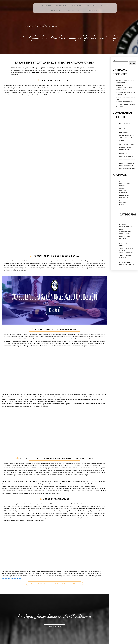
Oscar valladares (126, 156)
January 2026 (124, 192)
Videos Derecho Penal (127, 276)
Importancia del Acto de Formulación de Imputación (125, 94)
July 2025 (122, 197)
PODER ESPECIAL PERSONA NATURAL (104, 639)
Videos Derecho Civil (127, 264)
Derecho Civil (124, 245)
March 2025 (123, 204)
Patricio (122, 135)
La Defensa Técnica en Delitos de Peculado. (127, 168)
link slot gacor (125, 174)
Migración (123, 255)
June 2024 (122, 213)
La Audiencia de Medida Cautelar (127, 137)
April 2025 (123, 202)
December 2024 (124, 206)
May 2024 (122, 216)
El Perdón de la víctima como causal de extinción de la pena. (125, 115)
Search (115, 71)
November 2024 (124, 209)
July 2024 (122, 211)
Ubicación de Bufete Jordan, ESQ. (104, 635)
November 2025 (124, 195)
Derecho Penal (125, 247)
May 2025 (122, 199)
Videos (122, 257)
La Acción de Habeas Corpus (126, 149)
